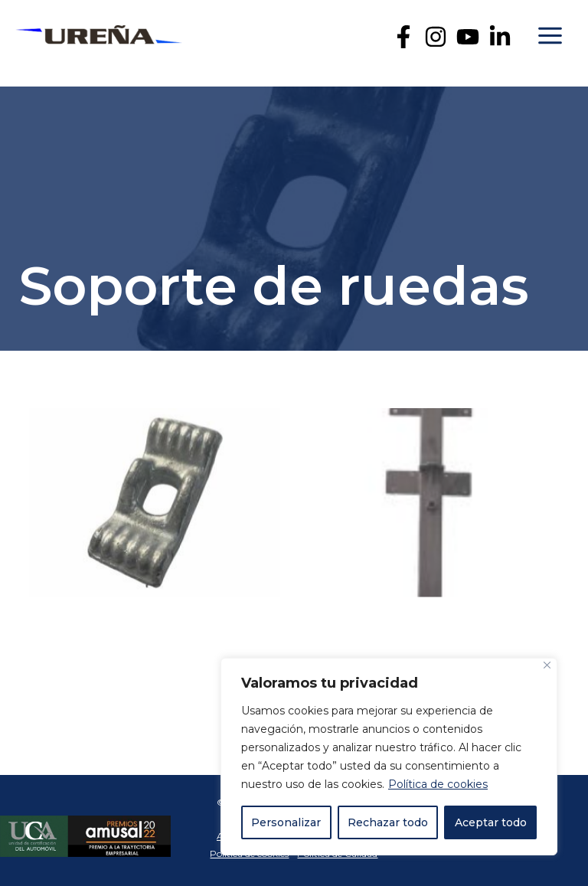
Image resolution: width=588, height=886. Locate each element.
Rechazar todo (388, 822)
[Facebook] (403, 37)
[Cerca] (547, 665)
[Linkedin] (500, 37)
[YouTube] (468, 37)
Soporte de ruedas (274, 286)
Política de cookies (438, 784)
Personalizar (286, 822)
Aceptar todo (491, 822)
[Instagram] (436, 37)
